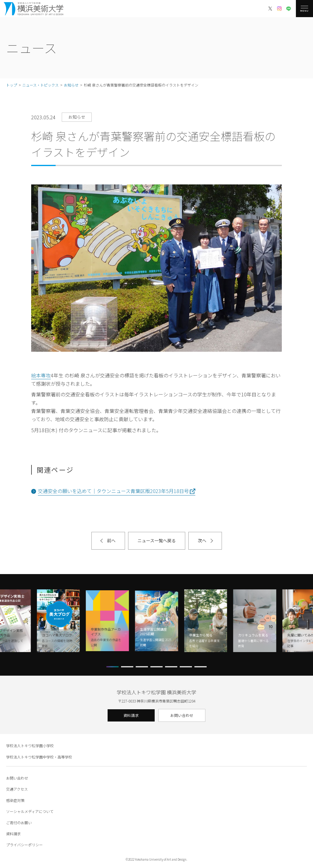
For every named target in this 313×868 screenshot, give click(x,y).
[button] (112, 667)
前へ (111, 540)
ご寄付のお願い (19, 823)
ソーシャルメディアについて (30, 811)
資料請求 (131, 715)
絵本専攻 (41, 375)
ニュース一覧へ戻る (157, 540)
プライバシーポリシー (24, 845)
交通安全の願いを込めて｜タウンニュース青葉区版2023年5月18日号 (113, 491)
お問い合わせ (182, 715)
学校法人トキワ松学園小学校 (30, 746)
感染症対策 (15, 800)
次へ (202, 540)
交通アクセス (17, 789)
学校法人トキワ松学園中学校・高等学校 (39, 757)
